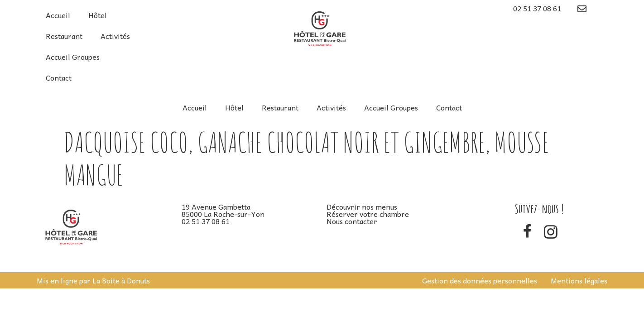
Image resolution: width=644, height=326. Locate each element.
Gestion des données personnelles (480, 280)
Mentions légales (579, 280)
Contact (59, 77)
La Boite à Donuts (121, 280)
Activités (115, 36)
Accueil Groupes (73, 57)
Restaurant (64, 36)
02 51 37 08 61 (537, 8)
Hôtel (98, 15)
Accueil (58, 15)
